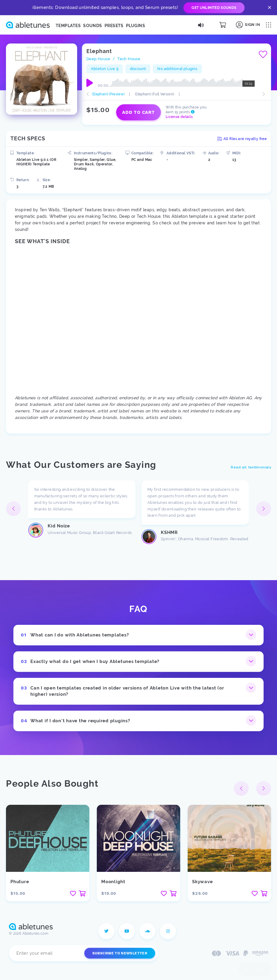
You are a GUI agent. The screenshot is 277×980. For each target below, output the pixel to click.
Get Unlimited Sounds (214, 8)
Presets (114, 26)
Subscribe (120, 953)
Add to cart (138, 112)
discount (138, 69)
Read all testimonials (251, 467)
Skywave (202, 882)
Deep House (98, 59)
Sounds (93, 26)
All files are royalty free (242, 139)
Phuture (20, 882)
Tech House (129, 59)
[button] (264, 509)
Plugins (136, 26)
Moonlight (113, 882)
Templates (68, 26)
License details (179, 117)
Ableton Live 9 (105, 69)
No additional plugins (177, 69)
